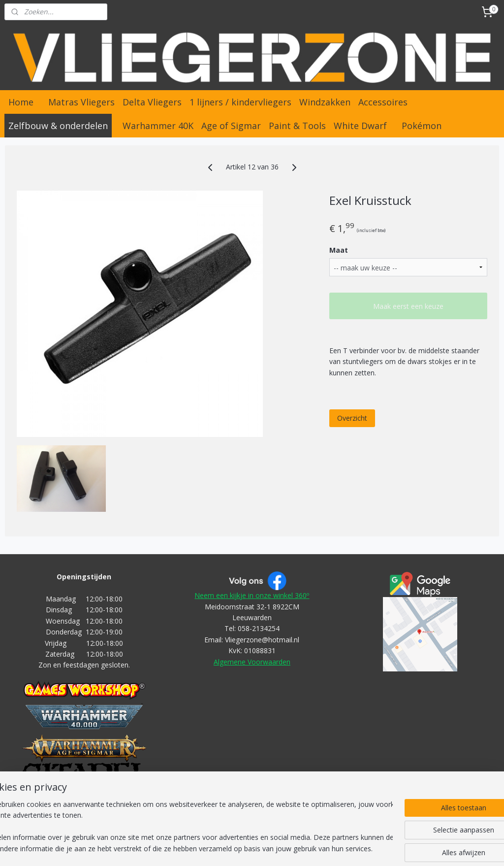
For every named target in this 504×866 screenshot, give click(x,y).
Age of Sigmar (231, 126)
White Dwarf (360, 126)
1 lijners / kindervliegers (240, 102)
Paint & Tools (297, 126)
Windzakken (325, 102)
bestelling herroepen (240, 848)
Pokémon (422, 126)
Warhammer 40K (158, 126)
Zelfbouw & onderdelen (58, 126)
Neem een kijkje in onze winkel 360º (252, 595)
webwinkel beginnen (302, 848)
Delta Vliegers (152, 102)
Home (21, 102)
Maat (339, 250)
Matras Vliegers (81, 102)
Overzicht (352, 417)
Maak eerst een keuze (408, 306)
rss (202, 848)
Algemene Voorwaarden (252, 662)
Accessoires (383, 102)
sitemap (181, 848)
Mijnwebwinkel (388, 848)
